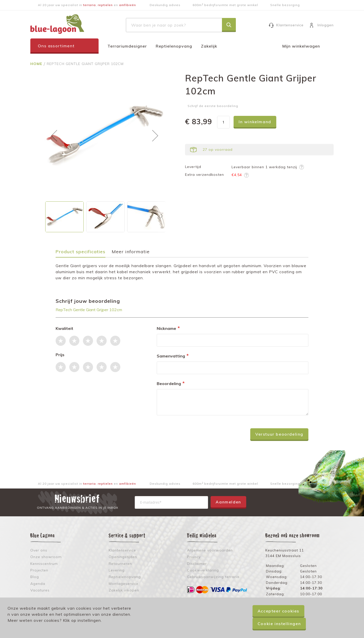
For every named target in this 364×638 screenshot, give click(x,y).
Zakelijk (209, 46)
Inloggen (326, 25)
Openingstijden (123, 557)
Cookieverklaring (203, 570)
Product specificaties (81, 252)
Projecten (39, 570)
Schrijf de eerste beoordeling (213, 106)
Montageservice (124, 584)
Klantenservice (290, 25)
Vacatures (40, 590)
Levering (117, 570)
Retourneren (120, 564)
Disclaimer (197, 564)
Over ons (39, 550)
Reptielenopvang (174, 46)
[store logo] (57, 24)
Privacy (194, 557)
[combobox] (181, 25)
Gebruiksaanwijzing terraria (213, 577)
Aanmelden (228, 502)
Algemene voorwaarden (210, 550)
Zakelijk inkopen (124, 590)
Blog (35, 577)
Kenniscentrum (44, 564)
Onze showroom (46, 557)
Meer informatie (131, 252)
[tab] (83, 253)
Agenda (38, 584)
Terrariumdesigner (127, 46)
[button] (54, 136)
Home (37, 64)
